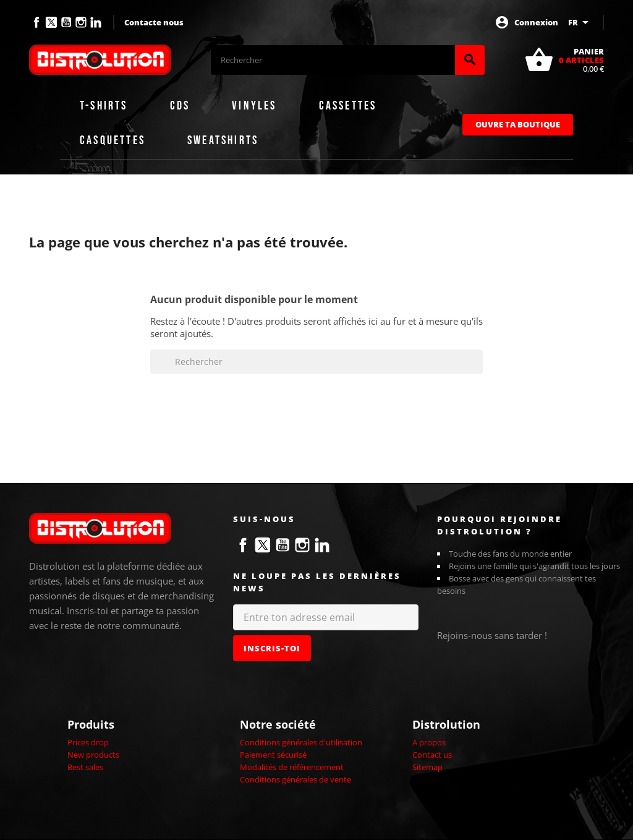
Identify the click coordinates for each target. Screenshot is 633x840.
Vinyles (254, 106)
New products (93, 755)
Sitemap (427, 767)
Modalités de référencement (292, 767)
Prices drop (88, 742)
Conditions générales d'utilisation (301, 742)
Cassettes (348, 106)
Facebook (36, 22)
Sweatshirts (223, 140)
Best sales (85, 767)
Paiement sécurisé (273, 755)
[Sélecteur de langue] (580, 22)
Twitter (51, 22)
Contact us (432, 755)
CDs (180, 106)
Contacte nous (154, 22)
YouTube (66, 22)
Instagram (81, 22)
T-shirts (104, 106)
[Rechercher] (333, 60)
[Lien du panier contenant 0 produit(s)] (564, 60)
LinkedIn (96, 22)
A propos (429, 742)
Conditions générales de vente (295, 779)
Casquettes (113, 140)
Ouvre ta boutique (518, 124)
